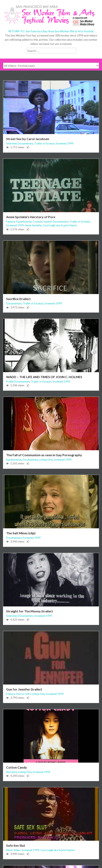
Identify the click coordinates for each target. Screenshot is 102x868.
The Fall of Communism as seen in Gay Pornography (44, 455)
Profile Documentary (18, 382)
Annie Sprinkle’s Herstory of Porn (31, 217)
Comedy (38, 222)
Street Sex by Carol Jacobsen (28, 139)
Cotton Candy (17, 767)
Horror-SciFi (23, 694)
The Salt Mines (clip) (21, 533)
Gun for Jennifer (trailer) (24, 689)
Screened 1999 (65, 143)
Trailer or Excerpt (45, 143)
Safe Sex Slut (16, 845)
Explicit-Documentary (56, 222)
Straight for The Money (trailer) (29, 611)
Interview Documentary (20, 143)
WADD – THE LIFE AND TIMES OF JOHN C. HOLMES (44, 377)
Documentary (14, 303)
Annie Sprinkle (33, 225)
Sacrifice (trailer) (18, 299)
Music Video (13, 850)
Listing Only (46, 460)
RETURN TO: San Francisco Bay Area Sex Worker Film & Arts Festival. (51, 31)
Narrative (12, 772)
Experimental (24, 222)
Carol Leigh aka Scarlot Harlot (60, 225)
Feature (11, 222)
